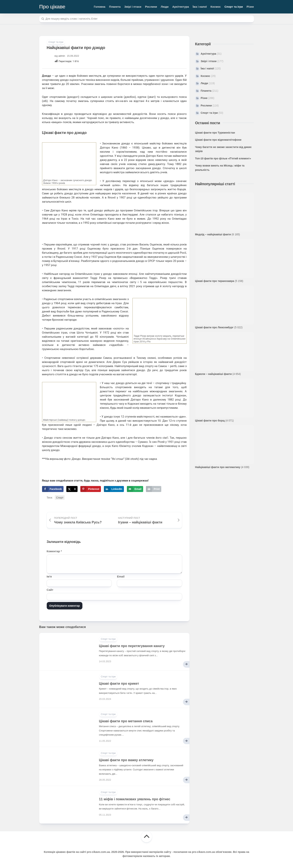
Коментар (54, 551)
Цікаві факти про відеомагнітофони (218, 140)
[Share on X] (72, 489)
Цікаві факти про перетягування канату (132, 646)
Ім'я (49, 576)
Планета (115, 7)
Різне (250, 7)
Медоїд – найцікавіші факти (213, 234)
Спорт (60, 498)
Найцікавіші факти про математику (218, 467)
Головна (100, 7)
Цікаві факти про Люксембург (214, 327)
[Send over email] (135, 489)
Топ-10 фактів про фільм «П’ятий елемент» (223, 158)
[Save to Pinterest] (91, 489)
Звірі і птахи (133, 7)
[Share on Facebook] (53, 489)
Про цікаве (52, 7)
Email (121, 576)
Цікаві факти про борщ (210, 421)
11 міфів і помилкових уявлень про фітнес (135, 799)
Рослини (151, 7)
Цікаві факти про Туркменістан (215, 133)
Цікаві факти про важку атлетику (126, 760)
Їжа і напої (200, 7)
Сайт (50, 590)
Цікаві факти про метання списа (126, 721)
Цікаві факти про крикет (119, 684)
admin (62, 56)
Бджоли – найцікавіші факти (213, 374)
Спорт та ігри (234, 7)
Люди (165, 7)
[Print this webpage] (154, 489)
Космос (216, 7)
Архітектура (181, 7)
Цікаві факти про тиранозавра (215, 281)
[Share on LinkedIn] (114, 489)
